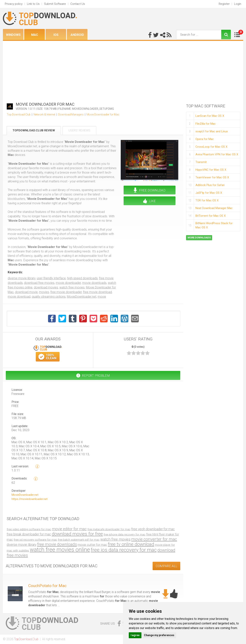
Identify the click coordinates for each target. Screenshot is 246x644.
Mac (35, 35)
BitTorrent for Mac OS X (211, 216)
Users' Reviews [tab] (79, 130)
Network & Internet (44, 114)
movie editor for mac (69, 529)
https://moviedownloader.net (30, 499)
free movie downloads (57, 544)
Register (224, 4)
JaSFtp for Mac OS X (209, 193)
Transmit (201, 162)
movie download (19, 297)
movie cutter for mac (92, 545)
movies (44, 292)
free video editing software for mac (29, 529)
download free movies (39, 283)
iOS (56, 35)
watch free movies (72, 287)
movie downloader (68, 283)
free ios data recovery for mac (124, 550)
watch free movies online (60, 550)
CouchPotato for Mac (47, 586)
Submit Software (55, 4)
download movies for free (77, 534)
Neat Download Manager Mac (214, 208)
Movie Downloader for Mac (103, 114)
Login (238, 4)
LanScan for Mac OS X (210, 116)
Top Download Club (19, 114)
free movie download (97, 292)
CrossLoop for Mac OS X (211, 147)
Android (77, 35)
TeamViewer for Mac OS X (212, 177)
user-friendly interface (51, 278)
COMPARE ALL (166, 566)
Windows (13, 35)
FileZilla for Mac (206, 124)
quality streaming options (49, 297)
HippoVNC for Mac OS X (211, 170)
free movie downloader (66, 292)
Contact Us (78, 4)
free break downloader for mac (29, 534)
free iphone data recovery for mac (125, 534)
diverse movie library (22, 278)
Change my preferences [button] (159, 635)
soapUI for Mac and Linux (212, 131)
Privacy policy (14, 4)
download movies (46, 287)
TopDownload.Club (26, 639)
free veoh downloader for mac (153, 529)
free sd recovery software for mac (35, 540)
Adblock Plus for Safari (210, 185)
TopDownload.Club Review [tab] (34, 130)
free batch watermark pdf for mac (79, 540)
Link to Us (33, 4)
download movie (26, 292)
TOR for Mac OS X (207, 200)
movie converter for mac (154, 539)
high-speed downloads (82, 278)
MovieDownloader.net (82, 297)
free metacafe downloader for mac (109, 529)
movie (102, 297)
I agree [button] (135, 635)
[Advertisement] (123, 70)
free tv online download (131, 544)
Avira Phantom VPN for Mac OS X (217, 154)
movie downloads (94, 283)
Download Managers (71, 114)
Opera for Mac (205, 139)
